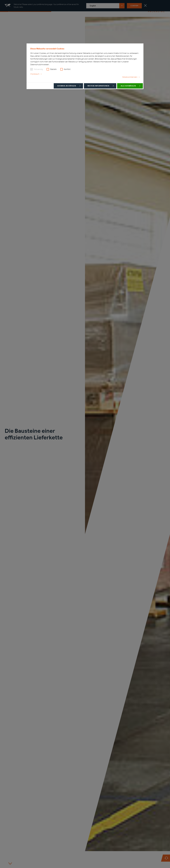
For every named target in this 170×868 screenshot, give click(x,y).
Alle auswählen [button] (128, 86)
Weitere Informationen (98, 86)
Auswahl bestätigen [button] (67, 86)
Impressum (35, 74)
